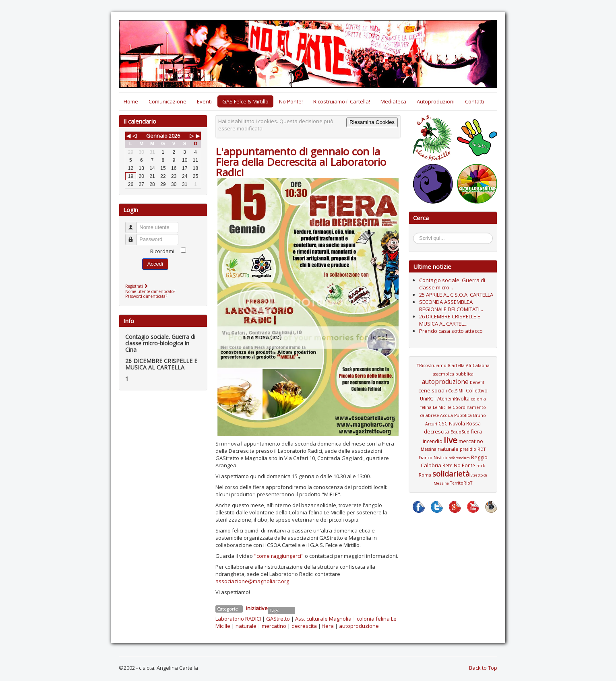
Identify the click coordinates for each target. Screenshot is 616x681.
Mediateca (393, 101)
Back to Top (483, 668)
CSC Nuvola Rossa (460, 423)
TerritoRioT (461, 483)
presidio (468, 449)
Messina (429, 449)
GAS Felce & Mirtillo (245, 101)
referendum (459, 458)
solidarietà (451, 474)
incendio (433, 441)
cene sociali (433, 390)
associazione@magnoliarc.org (252, 581)
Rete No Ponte (459, 465)
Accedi (155, 264)
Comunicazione (167, 101)
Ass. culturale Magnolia (323, 619)
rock (481, 466)
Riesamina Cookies (372, 122)
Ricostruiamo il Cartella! (342, 101)
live (451, 440)
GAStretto (278, 619)
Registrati (137, 286)
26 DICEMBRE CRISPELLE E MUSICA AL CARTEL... (450, 320)
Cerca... (417, 234)
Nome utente (135, 224)
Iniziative (257, 608)
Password (135, 236)
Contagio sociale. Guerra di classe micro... (452, 284)
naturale (246, 626)
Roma (425, 475)
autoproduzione (359, 626)
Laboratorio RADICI (238, 619)
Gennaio (157, 136)
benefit (477, 382)
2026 (174, 136)
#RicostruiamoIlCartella (440, 365)
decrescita (304, 626)
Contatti (474, 101)
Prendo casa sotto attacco (451, 331)
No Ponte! (291, 101)
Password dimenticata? (146, 296)
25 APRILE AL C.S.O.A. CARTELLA (456, 295)
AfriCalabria (478, 365)
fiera (328, 626)
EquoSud (460, 432)
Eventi (204, 101)
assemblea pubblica (453, 374)
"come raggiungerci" (279, 556)
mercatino (274, 626)
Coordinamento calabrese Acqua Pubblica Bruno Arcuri (453, 416)
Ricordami (162, 251)
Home (131, 101)
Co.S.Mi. (456, 391)
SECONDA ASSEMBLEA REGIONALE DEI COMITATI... (451, 305)
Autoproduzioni (436, 101)
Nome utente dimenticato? (150, 291)
